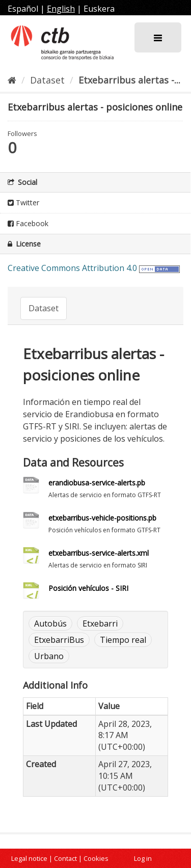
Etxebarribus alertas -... (129, 80)
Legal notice (29, 858)
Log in (143, 858)
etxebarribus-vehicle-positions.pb (102, 518)
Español (23, 9)
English (61, 9)
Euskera (99, 9)
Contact (65, 858)
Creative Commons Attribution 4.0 (72, 268)
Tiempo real (123, 640)
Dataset (47, 80)
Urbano (49, 656)
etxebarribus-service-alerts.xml (99, 553)
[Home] (12, 80)
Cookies (96, 858)
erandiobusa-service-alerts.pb (97, 483)
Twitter (23, 202)
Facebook (28, 223)
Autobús (50, 623)
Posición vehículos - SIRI (88, 588)
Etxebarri (100, 623)
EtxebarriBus (59, 640)
